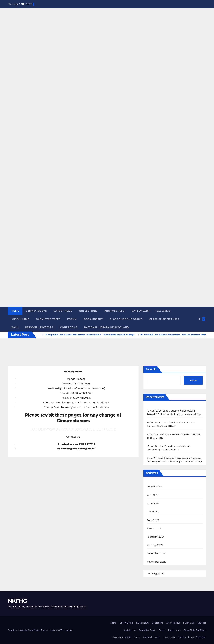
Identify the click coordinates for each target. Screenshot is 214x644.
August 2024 (154, 487)
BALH (15, 327)
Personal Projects (39, 327)
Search (151, 369)
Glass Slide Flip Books (126, 319)
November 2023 (156, 562)
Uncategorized (156, 573)
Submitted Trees (48, 319)
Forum (72, 319)
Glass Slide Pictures (164, 319)
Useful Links (20, 319)
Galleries (163, 311)
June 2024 (153, 503)
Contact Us (69, 327)
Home (15, 311)
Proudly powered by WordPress (24, 630)
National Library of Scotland (107, 327)
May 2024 (152, 512)
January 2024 (155, 545)
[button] (199, 319)
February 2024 (156, 537)
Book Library (93, 319)
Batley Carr (140, 311)
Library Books (36, 311)
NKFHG (17, 601)
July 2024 (153, 495)
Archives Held (115, 311)
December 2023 (157, 553)
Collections (88, 311)
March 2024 (154, 528)
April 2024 (153, 520)
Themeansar (67, 630)
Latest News (63, 311)
